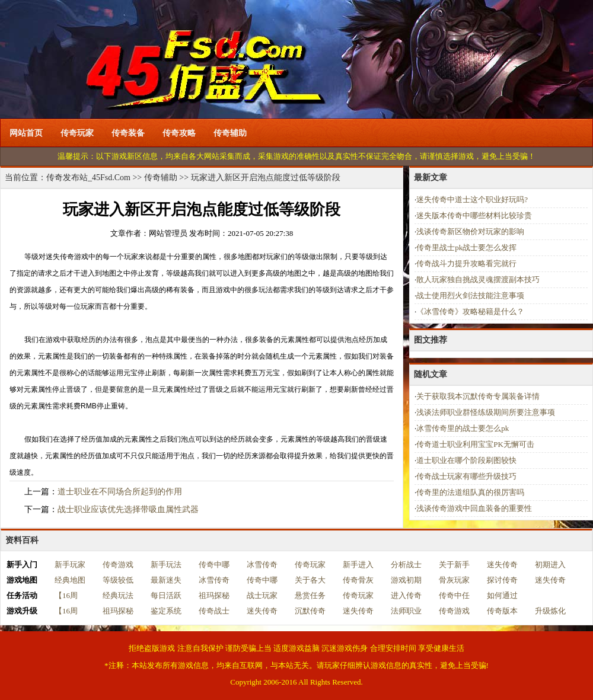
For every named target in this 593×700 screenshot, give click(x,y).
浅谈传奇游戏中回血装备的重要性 (474, 508)
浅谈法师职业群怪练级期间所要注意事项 (486, 412)
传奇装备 (128, 133)
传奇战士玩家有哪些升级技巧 (466, 476)
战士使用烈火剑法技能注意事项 (470, 295)
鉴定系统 (166, 611)
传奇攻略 (179, 133)
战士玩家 (262, 595)
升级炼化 (550, 611)
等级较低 (118, 580)
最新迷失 (166, 580)
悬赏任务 (310, 595)
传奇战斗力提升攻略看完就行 (466, 263)
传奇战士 (214, 611)
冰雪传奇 (262, 565)
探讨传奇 (502, 580)
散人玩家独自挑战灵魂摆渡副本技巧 (478, 279)
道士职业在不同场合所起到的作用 (120, 492)
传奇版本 (502, 611)
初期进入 (550, 565)
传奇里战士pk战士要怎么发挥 (466, 247)
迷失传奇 (502, 565)
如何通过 (502, 595)
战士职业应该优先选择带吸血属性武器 (128, 509)
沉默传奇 (310, 611)
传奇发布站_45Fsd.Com (88, 178)
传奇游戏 (118, 565)
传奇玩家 (77, 133)
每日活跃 (166, 595)
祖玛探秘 (214, 595)
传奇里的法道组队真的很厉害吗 (470, 492)
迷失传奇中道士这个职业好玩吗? (472, 199)
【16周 (66, 595)
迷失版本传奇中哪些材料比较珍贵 (474, 215)
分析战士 (406, 565)
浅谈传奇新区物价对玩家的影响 (470, 231)
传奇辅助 (230, 133)
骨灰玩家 (454, 580)
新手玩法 (166, 565)
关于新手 (454, 565)
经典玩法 (118, 595)
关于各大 (310, 580)
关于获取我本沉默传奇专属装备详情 (478, 396)
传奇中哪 (214, 565)
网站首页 (26, 133)
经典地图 (70, 580)
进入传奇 (406, 595)
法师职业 (406, 611)
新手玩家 (70, 565)
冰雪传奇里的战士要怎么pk (463, 428)
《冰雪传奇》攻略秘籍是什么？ (470, 311)
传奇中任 (454, 595)
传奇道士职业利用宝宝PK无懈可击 (475, 444)
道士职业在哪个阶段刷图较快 (466, 460)
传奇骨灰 (358, 580)
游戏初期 (406, 580)
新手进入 (358, 565)
